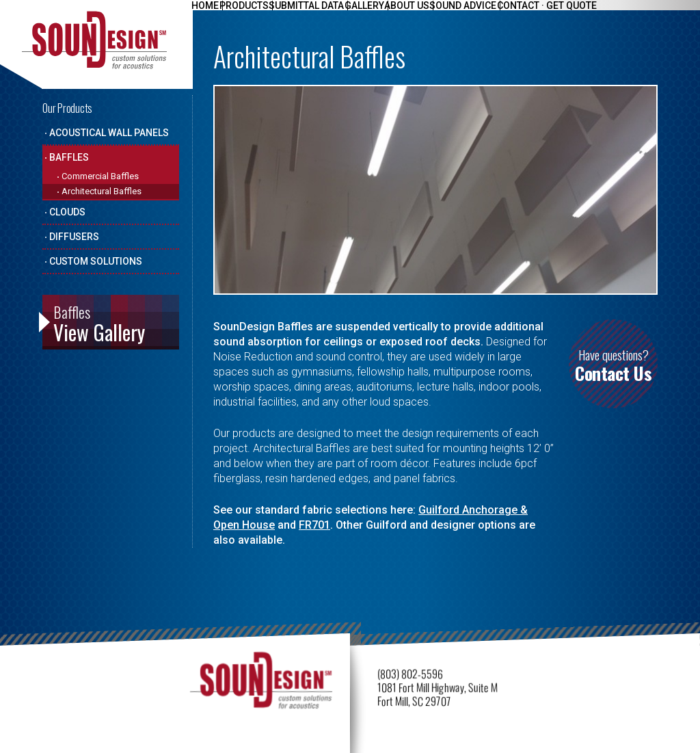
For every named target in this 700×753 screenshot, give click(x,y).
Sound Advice (507, 14)
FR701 (314, 525)
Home (209, 14)
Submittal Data (326, 14)
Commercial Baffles (100, 176)
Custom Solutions (96, 261)
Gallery (392, 14)
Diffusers (74, 237)
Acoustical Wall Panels (109, 133)
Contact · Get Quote (598, 14)
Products (256, 14)
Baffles (69, 157)
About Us (442, 14)
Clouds (67, 212)
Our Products (67, 108)
